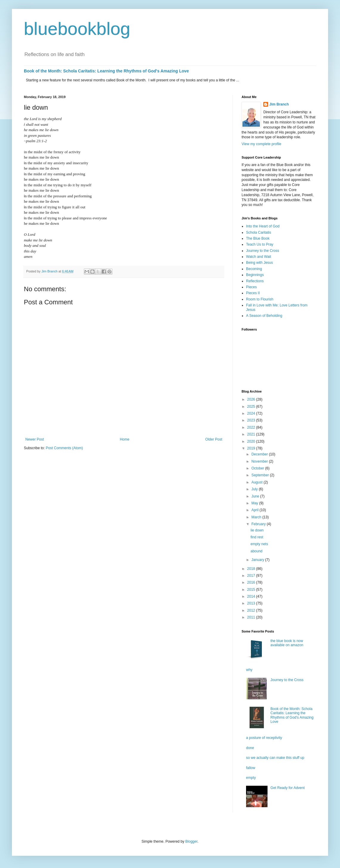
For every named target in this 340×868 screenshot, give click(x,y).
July (255, 489)
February (259, 524)
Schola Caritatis (259, 232)
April (255, 510)
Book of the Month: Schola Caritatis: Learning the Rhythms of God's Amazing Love (106, 71)
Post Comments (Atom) (64, 448)
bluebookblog (77, 29)
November (260, 461)
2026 (252, 399)
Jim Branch (279, 104)
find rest (257, 537)
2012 (252, 610)
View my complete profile (261, 144)
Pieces (251, 287)
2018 (252, 569)
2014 (252, 596)
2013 (252, 603)
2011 (252, 617)
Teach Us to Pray (260, 244)
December (260, 454)
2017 (252, 576)
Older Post (214, 439)
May (255, 503)
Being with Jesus (259, 263)
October (258, 468)
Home (125, 439)
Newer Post (35, 439)
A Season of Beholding (264, 316)
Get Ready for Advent (288, 788)
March (257, 517)
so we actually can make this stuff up (275, 758)
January (258, 560)
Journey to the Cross (263, 251)
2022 (252, 427)
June (256, 496)
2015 (252, 590)
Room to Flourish (260, 299)
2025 (252, 407)
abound (256, 551)
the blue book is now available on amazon (287, 643)
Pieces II (253, 293)
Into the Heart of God (263, 226)
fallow (251, 768)
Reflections (255, 281)
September (261, 475)
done (250, 748)
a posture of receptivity (264, 738)
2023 (252, 420)
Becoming (254, 269)
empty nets (259, 544)
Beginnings (255, 275)
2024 (252, 413)
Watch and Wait (259, 257)
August (258, 482)
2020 (252, 441)
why (249, 670)
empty (251, 778)
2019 (252, 448)
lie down (257, 530)
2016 (252, 582)
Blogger (191, 841)
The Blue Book (258, 238)
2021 (252, 434)
